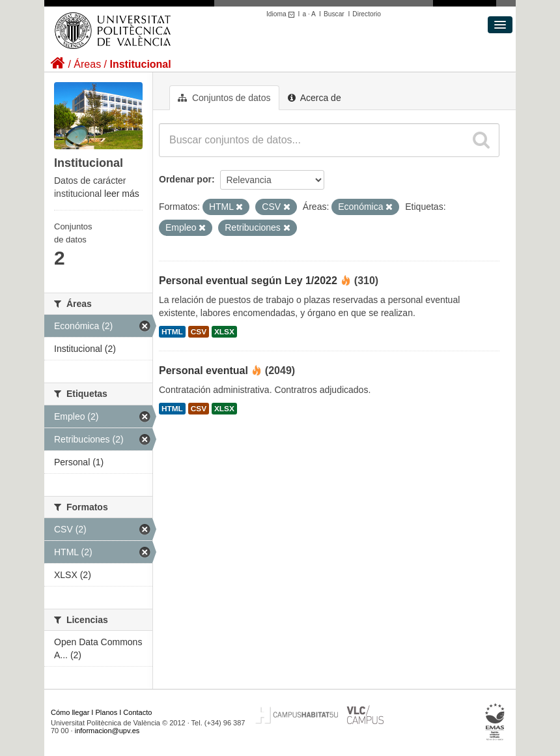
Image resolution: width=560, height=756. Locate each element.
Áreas (87, 64)
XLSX (224, 332)
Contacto (137, 712)
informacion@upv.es (107, 731)
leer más (122, 194)
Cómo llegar (70, 712)
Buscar (334, 14)
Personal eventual (203, 371)
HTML (172, 332)
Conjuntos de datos (224, 98)
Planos (107, 712)
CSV (199, 332)
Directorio (367, 14)
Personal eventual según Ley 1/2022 (248, 281)
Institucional (140, 64)
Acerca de (315, 98)
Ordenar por (185, 179)
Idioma (282, 14)
